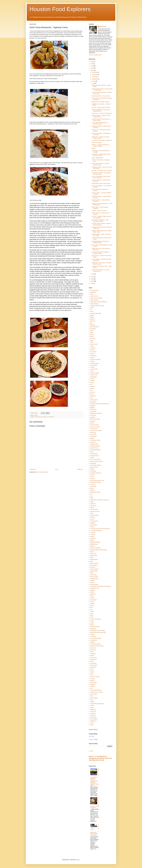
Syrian (92, 673)
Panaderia (93, 594)
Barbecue (93, 325)
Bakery (92, 317)
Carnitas (92, 350)
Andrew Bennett (94, 304)
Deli (91, 384)
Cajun (92, 342)
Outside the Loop (95, 588)
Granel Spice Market (95, 450)
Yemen (92, 723)
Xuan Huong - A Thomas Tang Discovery (102, 113)
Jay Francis (103, 26)
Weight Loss (93, 721)
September (95, 79)
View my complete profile (95, 55)
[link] (47, 221)
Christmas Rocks (95, 363)
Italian (92, 498)
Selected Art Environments (97, 646)
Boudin (92, 335)
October (94, 77)
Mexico (92, 552)
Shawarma (93, 648)
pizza (92, 613)
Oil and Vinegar (94, 584)
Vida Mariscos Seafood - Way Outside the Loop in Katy (101, 173)
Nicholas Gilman (94, 579)
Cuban (92, 383)
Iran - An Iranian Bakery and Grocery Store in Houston (101, 177)
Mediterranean (94, 544)
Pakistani (93, 590)
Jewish (92, 508)
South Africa (93, 659)
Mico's (92, 558)
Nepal (92, 573)
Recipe (92, 625)
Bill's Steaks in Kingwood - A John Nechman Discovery (100, 221)
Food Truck (93, 433)
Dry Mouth (93, 396)
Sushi (92, 669)
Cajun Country (94, 344)
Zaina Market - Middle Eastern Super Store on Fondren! (101, 155)
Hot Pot (92, 477)
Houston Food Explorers (60, 9)
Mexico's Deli (94, 556)
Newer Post (33, 469)
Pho (91, 609)
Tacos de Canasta (95, 677)
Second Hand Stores (96, 644)
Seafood (92, 642)
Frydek (92, 438)
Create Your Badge (93, 739)
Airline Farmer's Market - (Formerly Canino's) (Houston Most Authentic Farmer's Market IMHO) (95, 777)
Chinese (36, 415)
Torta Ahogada (94, 698)
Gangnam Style (94, 444)
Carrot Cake (93, 352)
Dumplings (93, 402)
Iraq (91, 496)
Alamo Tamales (94, 300)
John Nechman (94, 509)
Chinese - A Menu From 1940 (99, 211)
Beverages (93, 329)
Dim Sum (93, 392)
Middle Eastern (94, 559)
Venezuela (93, 713)
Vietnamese (93, 717)
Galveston (93, 442)
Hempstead (93, 471)
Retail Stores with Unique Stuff (98, 632)
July (93, 83)
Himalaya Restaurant (96, 473)
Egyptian (93, 408)
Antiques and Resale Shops (97, 306)
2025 (92, 64)
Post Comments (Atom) (42, 472)
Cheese (92, 358)
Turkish (92, 706)
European (93, 421)
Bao (91, 323)
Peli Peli (92, 604)
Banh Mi (92, 319)
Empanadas (93, 411)
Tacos (92, 675)
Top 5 (92, 696)
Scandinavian (94, 640)
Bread (92, 336)
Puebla (92, 621)
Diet (91, 390)
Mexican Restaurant (95, 548)
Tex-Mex (92, 686)
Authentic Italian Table (96, 313)
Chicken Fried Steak (95, 360)
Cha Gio (92, 354)
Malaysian (93, 538)
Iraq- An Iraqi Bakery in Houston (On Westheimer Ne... (101, 110)
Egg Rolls (93, 406)
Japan (92, 502)
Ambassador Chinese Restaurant (99, 302)
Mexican (92, 546)
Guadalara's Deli (95, 456)
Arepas (92, 308)
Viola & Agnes (94, 719)
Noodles (92, 581)
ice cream (93, 484)
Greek (92, 452)
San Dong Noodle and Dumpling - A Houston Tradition (101, 253)
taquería (92, 681)
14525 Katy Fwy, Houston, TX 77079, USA (44, 417)
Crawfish (93, 381)
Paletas (94, 148)
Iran (91, 494)
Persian (92, 606)
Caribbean (93, 348)
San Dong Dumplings (96, 638)
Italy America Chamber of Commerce (100, 500)
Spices (92, 661)
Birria (92, 331)
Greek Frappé (94, 454)
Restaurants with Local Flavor (98, 631)
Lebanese (93, 533)
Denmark (93, 386)
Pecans (92, 602)
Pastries (92, 598)
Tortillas (92, 702)
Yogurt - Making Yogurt (97, 158)
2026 (92, 62)
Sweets (92, 671)
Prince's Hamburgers (96, 619)
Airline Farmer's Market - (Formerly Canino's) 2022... (100, 164)
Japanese (93, 504)
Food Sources (94, 429)
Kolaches (93, 517)
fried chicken (94, 436)
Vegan (92, 708)
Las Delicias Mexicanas (96, 531)
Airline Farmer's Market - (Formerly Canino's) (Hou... (100, 271)
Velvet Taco (93, 711)
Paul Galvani (94, 600)
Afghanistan (93, 292)
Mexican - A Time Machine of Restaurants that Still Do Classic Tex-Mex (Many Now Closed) (101, 758)
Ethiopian (93, 417)
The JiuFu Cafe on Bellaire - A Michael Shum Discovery (101, 224)
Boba (92, 333)
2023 (92, 68)
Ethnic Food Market (95, 419)
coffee (92, 371)
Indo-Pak (93, 490)
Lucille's (92, 536)
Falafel (92, 423)
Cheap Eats (93, 356)
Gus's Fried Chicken (95, 459)
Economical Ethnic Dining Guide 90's (100, 404)
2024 (92, 66)
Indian (92, 488)
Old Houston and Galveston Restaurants (100, 586)
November (95, 75)
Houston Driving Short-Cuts (97, 481)
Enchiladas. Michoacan (96, 413)
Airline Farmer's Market (96, 298)
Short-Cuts (93, 650)
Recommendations (95, 627)
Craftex (92, 379)
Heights (92, 469)
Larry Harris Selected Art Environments (100, 529)
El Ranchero (93, 409)
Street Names (94, 665)
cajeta (92, 340)
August (94, 81)
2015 (92, 283)
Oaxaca (92, 583)
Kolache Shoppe (95, 515)
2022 (92, 70)
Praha (92, 617)
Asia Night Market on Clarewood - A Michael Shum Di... (101, 242)
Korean (92, 519)
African (92, 294)
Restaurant (93, 629)
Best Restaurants (95, 327)
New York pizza (94, 577)
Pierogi (92, 611)
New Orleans (94, 575)
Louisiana (93, 535)
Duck (92, 398)
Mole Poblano (94, 565)
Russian (92, 634)
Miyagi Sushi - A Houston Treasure (100, 102)
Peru (92, 607)
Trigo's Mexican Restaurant (97, 704)
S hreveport (93, 636)
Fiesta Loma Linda (95, 427)
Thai (91, 688)
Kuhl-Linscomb (94, 521)
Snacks (92, 656)
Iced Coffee (93, 486)
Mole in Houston (94, 563)
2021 (92, 277)
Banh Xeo (93, 321)
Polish (92, 615)
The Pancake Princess (96, 690)
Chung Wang (94, 365)
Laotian (92, 527)
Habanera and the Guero (97, 461)
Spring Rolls (93, 663)
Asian (92, 311)
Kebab (92, 513)
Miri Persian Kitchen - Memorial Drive (101, 96)
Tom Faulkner (94, 694)
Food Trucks (93, 434)
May (93, 274)
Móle (92, 561)
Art (91, 310)
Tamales (92, 679)
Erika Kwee (93, 415)
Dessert (92, 388)
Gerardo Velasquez (95, 446)
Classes (92, 367)
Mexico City (93, 554)
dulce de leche (94, 400)
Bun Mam (93, 338)
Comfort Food (94, 375)
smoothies (93, 654)
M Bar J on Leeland (97, 143)
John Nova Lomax (95, 511)
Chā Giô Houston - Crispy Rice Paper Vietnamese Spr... (101, 116)
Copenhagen (94, 377)
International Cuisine (95, 492)
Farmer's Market (94, 425)
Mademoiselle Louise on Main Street (101, 183)
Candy (92, 346)
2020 (92, 279)
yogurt (92, 725)
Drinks (92, 394)
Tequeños (93, 684)
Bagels (92, 315)
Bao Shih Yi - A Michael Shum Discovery (102, 171)
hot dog (92, 475)
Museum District (94, 569)
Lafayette (93, 523)
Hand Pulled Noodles (96, 465)
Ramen (92, 623)
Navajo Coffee (94, 571)
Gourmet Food (94, 448)
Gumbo (92, 458)
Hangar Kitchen (94, 467)
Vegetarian (93, 709)
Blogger (78, 860)
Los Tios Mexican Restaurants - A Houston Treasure (100, 123)
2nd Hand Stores (95, 290)
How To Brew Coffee (95, 483)
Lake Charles (94, 525)
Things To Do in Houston (97, 692)
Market (92, 540)
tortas (92, 700)
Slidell (92, 652)
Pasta (92, 596)
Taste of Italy (94, 683)
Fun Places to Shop (95, 440)
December (95, 72)
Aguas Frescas (94, 296)
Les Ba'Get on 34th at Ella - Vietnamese (102, 140)
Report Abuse (93, 729)
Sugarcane (93, 667)
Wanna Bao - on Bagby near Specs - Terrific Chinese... (101, 138)
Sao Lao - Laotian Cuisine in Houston (101, 107)
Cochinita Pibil (94, 369)
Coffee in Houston (95, 373)
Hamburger (93, 463)
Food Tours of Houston (96, 431)
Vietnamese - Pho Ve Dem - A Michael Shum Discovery (101, 263)
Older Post (80, 469)
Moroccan (93, 567)
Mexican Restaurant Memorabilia (99, 550)
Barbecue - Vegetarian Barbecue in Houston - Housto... (100, 145)
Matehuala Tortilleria (95, 542)
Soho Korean (94, 658)
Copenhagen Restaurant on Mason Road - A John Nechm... (102, 90)
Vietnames (93, 715)
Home (57, 469)
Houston (92, 479)
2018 (92, 281)
